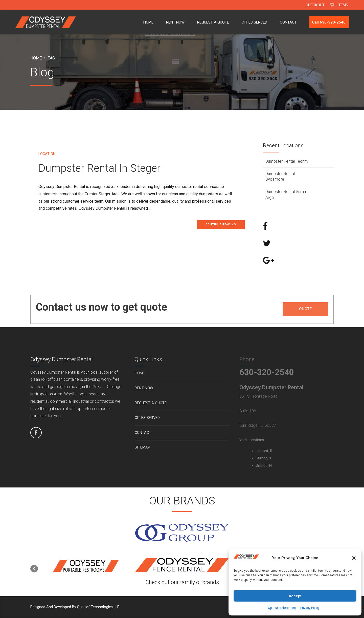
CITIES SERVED (254, 22)
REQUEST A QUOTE (213, 22)
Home (36, 58)
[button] (354, 558)
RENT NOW (175, 22)
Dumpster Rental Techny (287, 161)
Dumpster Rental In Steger (99, 168)
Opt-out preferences (282, 608)
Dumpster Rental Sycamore (280, 176)
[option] (86, 566)
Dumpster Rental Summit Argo (287, 194)
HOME (148, 22)
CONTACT (288, 22)
